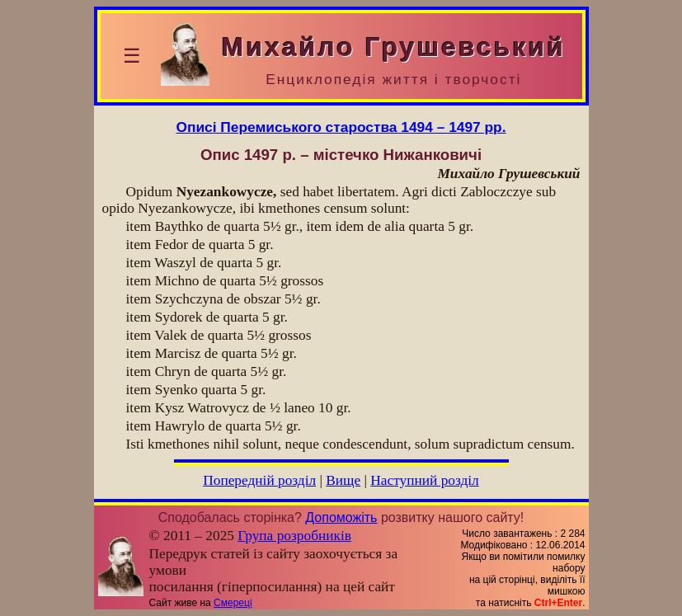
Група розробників (294, 536)
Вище (343, 480)
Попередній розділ (259, 480)
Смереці (233, 603)
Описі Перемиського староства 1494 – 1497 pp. (341, 127)
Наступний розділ (424, 480)
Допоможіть (341, 517)
